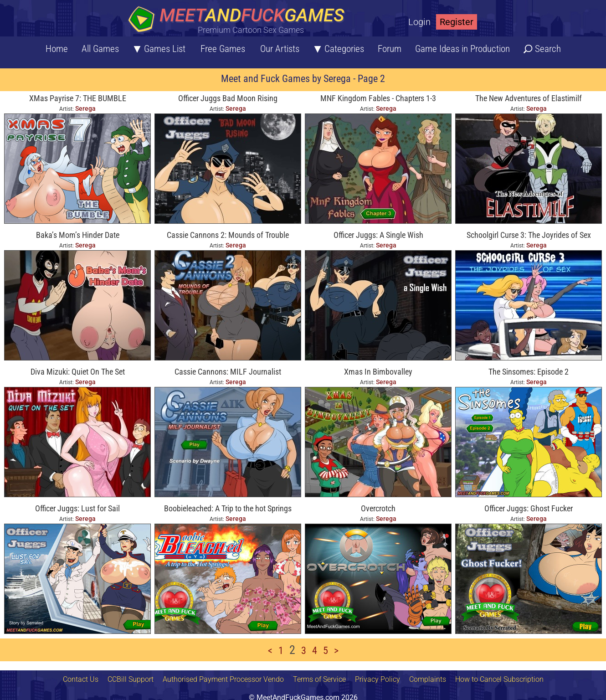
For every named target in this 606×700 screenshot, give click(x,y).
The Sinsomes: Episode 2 (529, 372)
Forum (390, 49)
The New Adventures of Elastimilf (529, 98)
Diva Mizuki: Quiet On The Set (78, 372)
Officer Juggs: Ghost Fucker (529, 508)
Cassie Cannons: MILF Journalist (228, 372)
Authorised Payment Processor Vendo (223, 679)
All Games (100, 49)
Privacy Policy (377, 679)
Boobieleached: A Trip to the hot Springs (228, 508)
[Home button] (239, 20)
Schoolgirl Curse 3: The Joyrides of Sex (529, 235)
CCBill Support (131, 679)
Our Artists (280, 49)
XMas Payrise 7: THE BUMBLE (78, 98)
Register (457, 22)
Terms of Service (319, 679)
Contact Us (81, 679)
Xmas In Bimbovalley (378, 372)
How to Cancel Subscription (499, 679)
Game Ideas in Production (462, 49)
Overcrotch (378, 508)
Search (548, 49)
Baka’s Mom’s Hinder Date (78, 235)
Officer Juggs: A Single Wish (378, 235)
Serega (85, 108)
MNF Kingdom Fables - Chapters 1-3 (378, 98)
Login (419, 22)
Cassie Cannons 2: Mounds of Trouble (228, 235)
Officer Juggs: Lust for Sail (77, 508)
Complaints (428, 679)
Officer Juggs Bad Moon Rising (228, 98)
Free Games (223, 49)
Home (57, 49)
